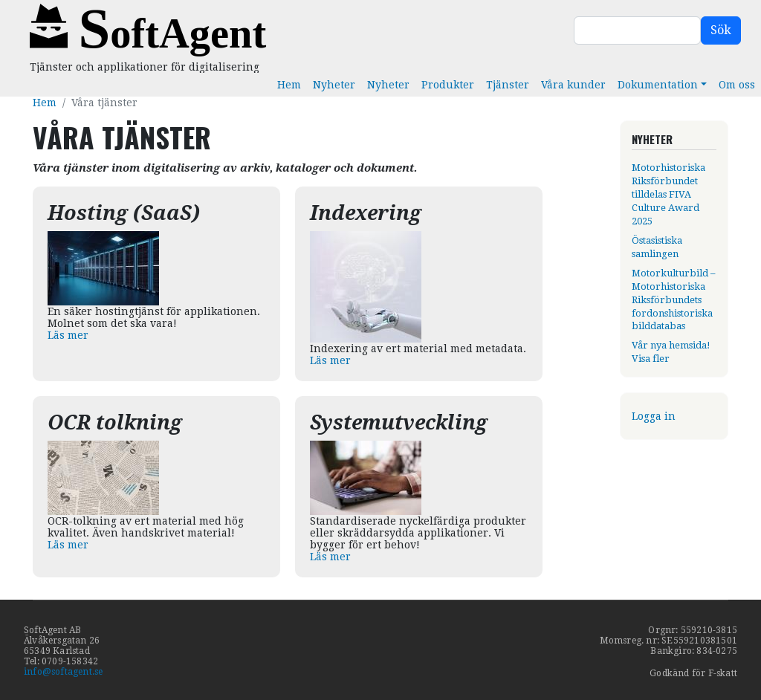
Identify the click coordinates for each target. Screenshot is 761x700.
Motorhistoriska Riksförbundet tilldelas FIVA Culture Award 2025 (668, 194)
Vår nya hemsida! (671, 345)
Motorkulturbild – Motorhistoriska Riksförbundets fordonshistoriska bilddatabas (673, 300)
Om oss (737, 85)
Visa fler (651, 359)
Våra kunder (573, 85)
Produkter (448, 85)
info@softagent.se (63, 672)
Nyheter (334, 85)
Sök (721, 30)
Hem (289, 85)
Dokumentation (658, 85)
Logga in (654, 416)
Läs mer (68, 335)
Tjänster (508, 85)
